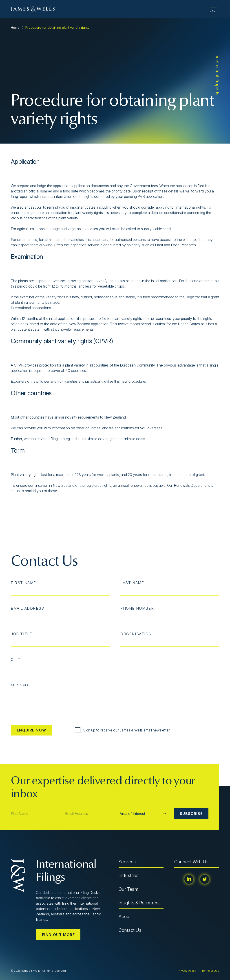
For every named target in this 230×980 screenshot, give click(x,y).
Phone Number (137, 608)
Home (15, 27)
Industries (128, 875)
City (16, 659)
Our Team (128, 889)
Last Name (132, 583)
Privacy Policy (187, 971)
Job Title (21, 634)
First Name (23, 583)
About (125, 917)
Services (127, 862)
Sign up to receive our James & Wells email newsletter (122, 730)
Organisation (136, 634)
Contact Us (130, 930)
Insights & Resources (140, 903)
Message (21, 685)
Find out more (59, 935)
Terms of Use (210, 971)
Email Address (28, 608)
